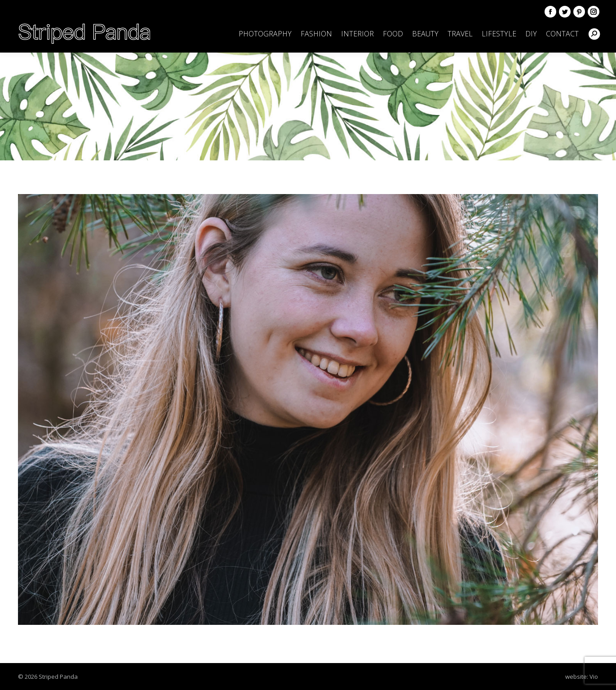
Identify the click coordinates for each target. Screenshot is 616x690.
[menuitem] (265, 34)
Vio (594, 677)
